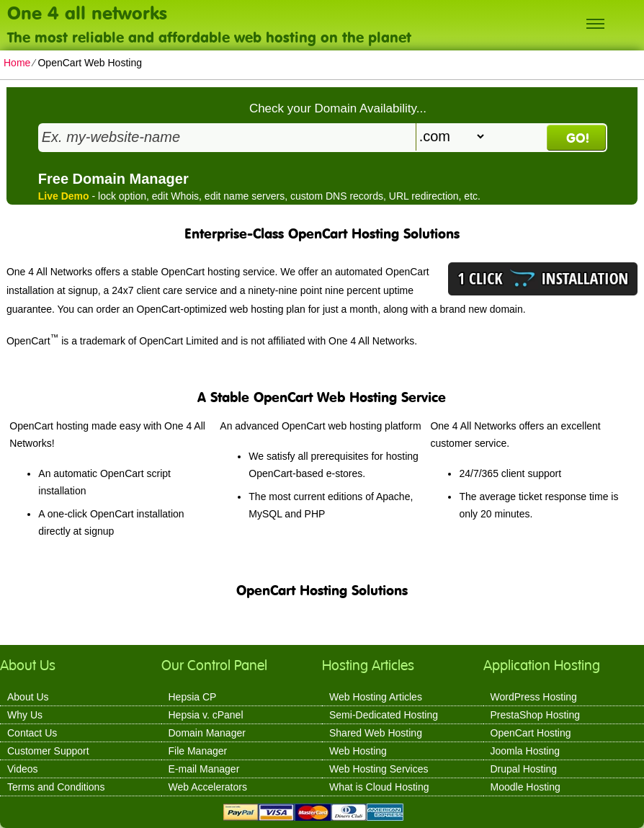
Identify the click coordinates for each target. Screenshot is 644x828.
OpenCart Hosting (531, 733)
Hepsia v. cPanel (206, 715)
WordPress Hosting (534, 697)
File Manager (198, 751)
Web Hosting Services (379, 769)
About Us (28, 697)
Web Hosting (358, 751)
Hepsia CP (193, 697)
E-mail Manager (204, 769)
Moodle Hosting (526, 787)
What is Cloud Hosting (379, 787)
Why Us (25, 715)
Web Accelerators (208, 787)
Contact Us (32, 733)
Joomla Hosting (526, 751)
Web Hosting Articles (376, 697)
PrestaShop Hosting (536, 715)
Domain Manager (207, 733)
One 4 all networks (87, 12)
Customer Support (48, 751)
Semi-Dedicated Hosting (384, 715)
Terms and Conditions (56, 787)
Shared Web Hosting (376, 733)
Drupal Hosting (524, 769)
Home (17, 63)
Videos (23, 769)
